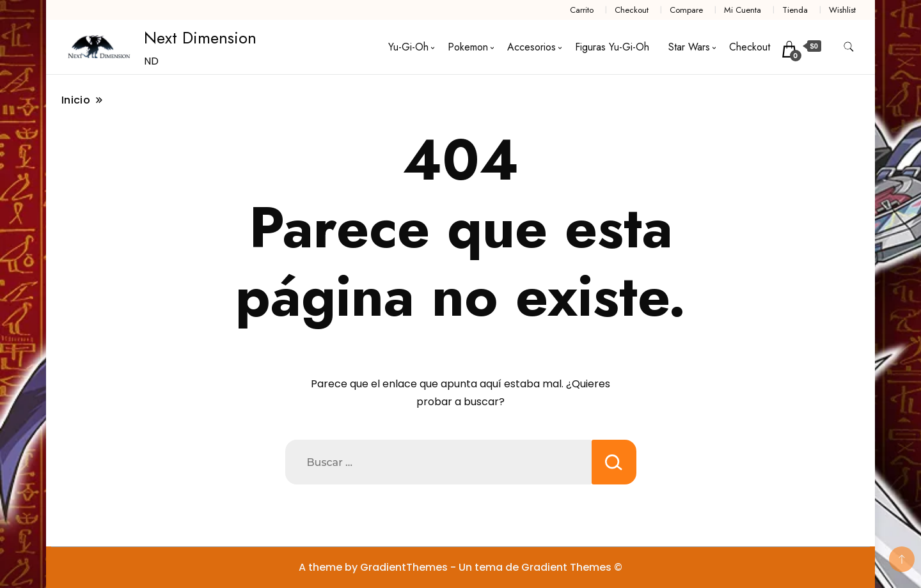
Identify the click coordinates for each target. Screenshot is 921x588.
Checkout (632, 10)
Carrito (582, 10)
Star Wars (689, 47)
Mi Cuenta (743, 10)
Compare (686, 10)
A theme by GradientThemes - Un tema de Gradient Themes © (460, 567)
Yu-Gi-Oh (408, 47)
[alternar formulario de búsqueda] (849, 47)
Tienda (795, 10)
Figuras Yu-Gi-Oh (612, 47)
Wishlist (842, 10)
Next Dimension (200, 38)
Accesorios (531, 47)
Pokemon (468, 47)
